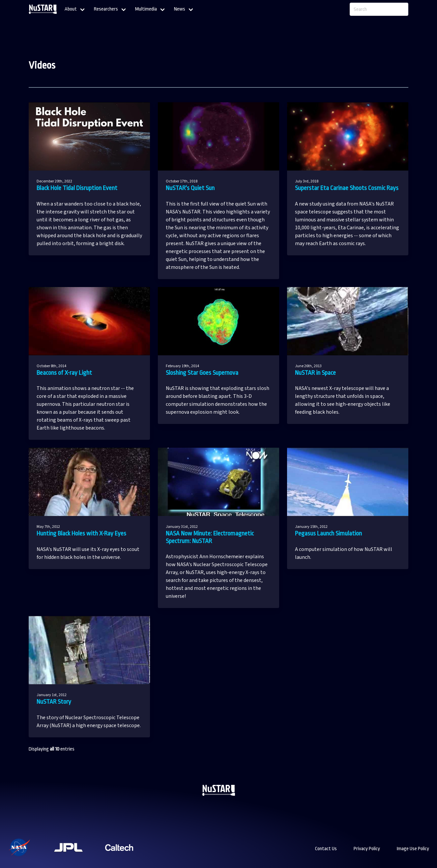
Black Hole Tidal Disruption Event (77, 188)
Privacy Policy (367, 849)
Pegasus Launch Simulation (328, 533)
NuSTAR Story (54, 702)
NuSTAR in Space (315, 373)
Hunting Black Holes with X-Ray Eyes (81, 533)
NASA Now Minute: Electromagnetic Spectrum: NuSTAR (210, 537)
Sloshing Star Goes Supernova (202, 373)
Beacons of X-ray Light (64, 373)
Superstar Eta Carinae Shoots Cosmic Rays (347, 188)
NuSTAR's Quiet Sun (190, 188)
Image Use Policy (413, 849)
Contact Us (326, 849)
